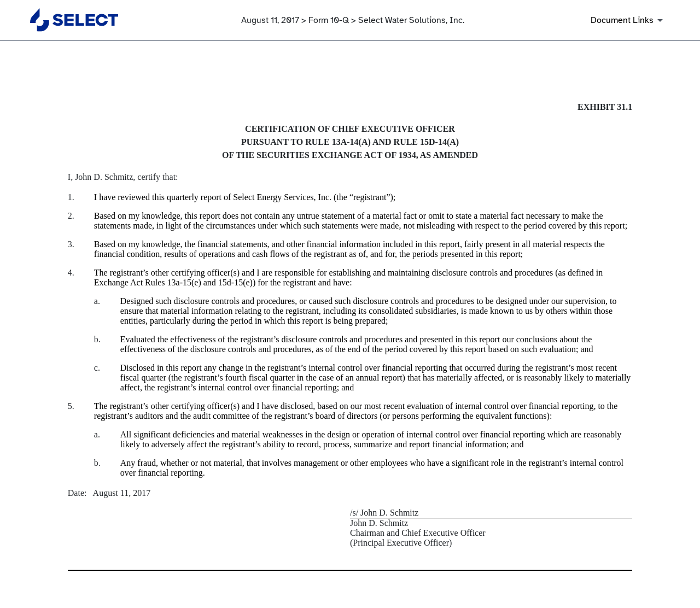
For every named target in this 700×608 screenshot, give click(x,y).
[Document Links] (629, 20)
